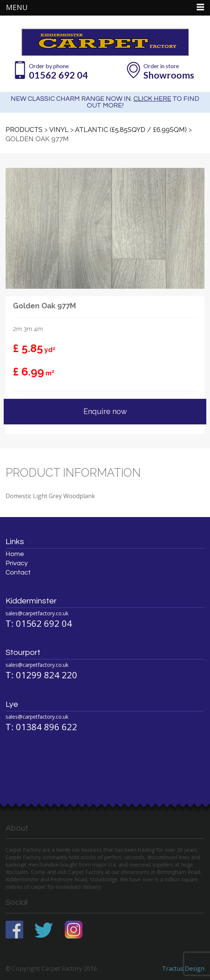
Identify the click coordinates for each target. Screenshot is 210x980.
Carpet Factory (105, 42)
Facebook (14, 930)
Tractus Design (183, 969)
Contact (18, 572)
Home (15, 554)
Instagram (74, 930)
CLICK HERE (152, 99)
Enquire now (105, 411)
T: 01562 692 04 (39, 623)
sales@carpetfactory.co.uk (37, 613)
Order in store (169, 71)
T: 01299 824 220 (41, 675)
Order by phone (59, 71)
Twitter (44, 930)
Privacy (17, 563)
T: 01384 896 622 (41, 727)
